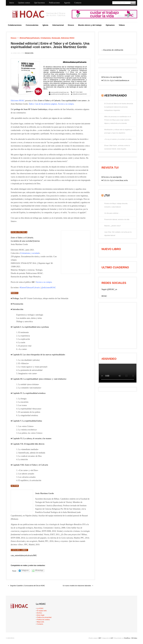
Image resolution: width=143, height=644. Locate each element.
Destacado (56, 38)
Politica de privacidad (44, 617)
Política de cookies (43, 620)
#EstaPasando (116, 95)
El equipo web (42, 611)
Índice (31, 104)
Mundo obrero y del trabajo (90, 25)
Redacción (29, 53)
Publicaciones (54, 3)
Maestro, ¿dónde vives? (112, 226)
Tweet (14, 571)
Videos (122, 25)
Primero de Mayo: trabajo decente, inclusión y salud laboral (116, 205)
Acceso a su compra (66, 104)
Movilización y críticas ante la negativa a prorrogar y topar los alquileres (118, 131)
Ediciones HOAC (68, 38)
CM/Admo (134, 638)
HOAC (104, 296)
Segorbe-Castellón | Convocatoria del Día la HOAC (28, 586)
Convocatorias (32, 25)
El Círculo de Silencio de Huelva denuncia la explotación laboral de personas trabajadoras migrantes (119, 107)
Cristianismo (46, 38)
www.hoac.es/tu (121, 180)
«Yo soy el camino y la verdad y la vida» (118, 139)
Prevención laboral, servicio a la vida (117, 219)
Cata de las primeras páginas (46, 104)
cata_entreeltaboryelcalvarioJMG (24, 555)
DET (100, 638)
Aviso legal (40, 615)
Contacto (78, 3)
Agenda (67, 3)
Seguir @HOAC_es (109, 289)
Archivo (39, 613)
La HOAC (40, 608)
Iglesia (45, 25)
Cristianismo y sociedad (30, 253)
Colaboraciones (15, 25)
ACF (112, 638)
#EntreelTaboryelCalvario (30, 38)
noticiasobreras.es (122, 80)
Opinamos (110, 25)
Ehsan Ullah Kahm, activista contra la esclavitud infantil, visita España (117, 147)
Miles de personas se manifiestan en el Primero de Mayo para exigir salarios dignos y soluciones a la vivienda (118, 120)
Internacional (58, 25)
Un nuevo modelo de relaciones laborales (77, 586)
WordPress (127, 638)
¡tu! (107, 195)
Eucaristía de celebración (113, 50)
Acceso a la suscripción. (112, 77)
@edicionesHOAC (49, 288)
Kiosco (71, 25)
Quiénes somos (24, 3)
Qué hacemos (40, 3)
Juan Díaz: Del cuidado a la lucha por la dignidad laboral (118, 234)
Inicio (12, 3)
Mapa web (40, 622)
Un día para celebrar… (112, 213)
